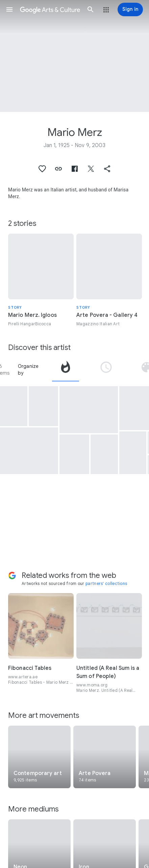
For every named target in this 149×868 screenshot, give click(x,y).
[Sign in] (130, 9)
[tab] (66, 370)
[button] (9, 9)
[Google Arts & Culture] (50, 9)
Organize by (28, 370)
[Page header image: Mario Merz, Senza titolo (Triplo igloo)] (74, 56)
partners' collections (106, 583)
